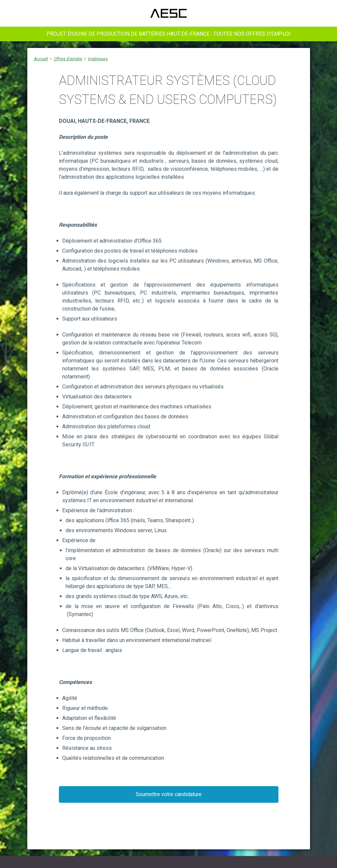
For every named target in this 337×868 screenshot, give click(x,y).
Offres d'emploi (68, 59)
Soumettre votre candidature (169, 794)
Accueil (41, 59)
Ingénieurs (98, 59)
